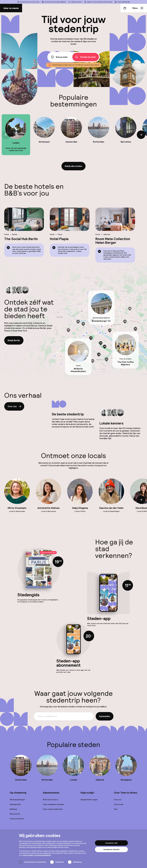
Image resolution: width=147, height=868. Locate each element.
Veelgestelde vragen (89, 800)
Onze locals (119, 804)
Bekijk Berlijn (14, 340)
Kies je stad (59, 57)
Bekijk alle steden (73, 166)
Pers (116, 809)
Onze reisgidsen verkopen (53, 804)
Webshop (13, 809)
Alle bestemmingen (17, 800)
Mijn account (15, 814)
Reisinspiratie (15, 804)
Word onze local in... (51, 800)
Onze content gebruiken (53, 809)
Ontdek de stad (85, 57)
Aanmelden (105, 716)
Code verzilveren (17, 819)
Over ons (15, 406)
